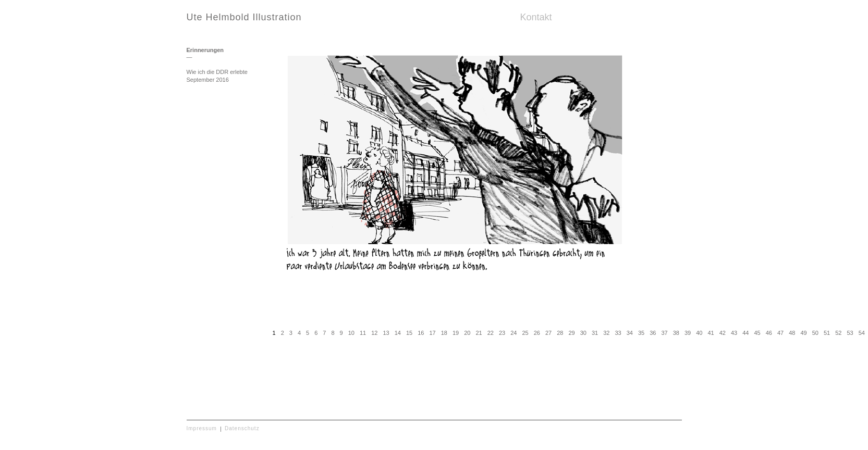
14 (398, 333)
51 (827, 333)
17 (432, 333)
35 (641, 333)
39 (688, 333)
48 (792, 333)
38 (676, 333)
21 (479, 333)
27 (548, 333)
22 (491, 333)
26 (537, 333)
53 (850, 333)
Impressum (202, 428)
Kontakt (536, 17)
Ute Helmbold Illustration (244, 17)
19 (456, 333)
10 (351, 333)
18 (444, 333)
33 (618, 333)
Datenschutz (242, 428)
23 (502, 333)
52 (838, 333)
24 (514, 333)
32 (606, 333)
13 (386, 333)
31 (595, 333)
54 (862, 333)
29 (571, 333)
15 (409, 333)
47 (780, 333)
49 (803, 333)
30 (583, 333)
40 (699, 333)
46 (769, 333)
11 (363, 333)
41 (711, 333)
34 (630, 333)
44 (745, 333)
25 (525, 333)
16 (421, 333)
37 (664, 333)
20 (467, 333)
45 (757, 333)
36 (653, 333)
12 (374, 333)
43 (734, 333)
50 (815, 333)
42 (723, 333)
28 (560, 333)
